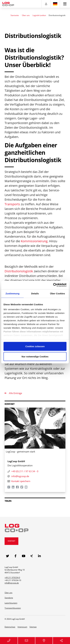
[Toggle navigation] (65, 4)
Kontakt (12, 541)
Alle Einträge (15, 393)
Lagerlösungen (11, 603)
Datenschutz (10, 627)
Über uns (26, 15)
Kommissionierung (34, 241)
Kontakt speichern (19, 481)
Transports (12, 204)
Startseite (15, 15)
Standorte (9, 598)
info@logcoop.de (12, 583)
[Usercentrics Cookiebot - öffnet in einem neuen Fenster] (53, 285)
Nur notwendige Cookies (35, 356)
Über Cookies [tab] (57, 293)
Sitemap (33, 627)
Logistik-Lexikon (39, 15)
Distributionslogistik (19, 271)
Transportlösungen (13, 608)
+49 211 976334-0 (12, 578)
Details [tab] (35, 293)
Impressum (22, 627)
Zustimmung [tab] (12, 293)
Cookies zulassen (35, 346)
